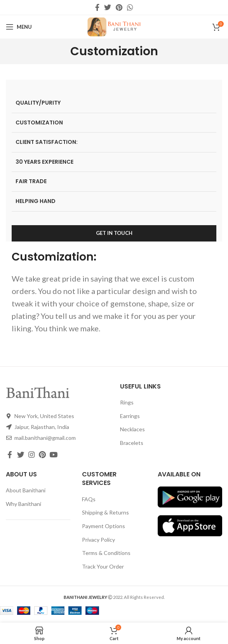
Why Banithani (23, 504)
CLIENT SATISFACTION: (47, 142)
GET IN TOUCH (114, 233)
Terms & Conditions (106, 553)
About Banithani (26, 490)
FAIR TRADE (31, 181)
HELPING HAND (36, 201)
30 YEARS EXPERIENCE (44, 162)
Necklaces (132, 429)
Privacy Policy (98, 540)
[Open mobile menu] (19, 27)
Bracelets (132, 443)
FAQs (89, 499)
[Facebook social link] (97, 7)
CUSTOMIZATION (39, 122)
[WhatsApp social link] (130, 7)
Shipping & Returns (105, 512)
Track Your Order (103, 566)
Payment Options (104, 526)
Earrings (130, 416)
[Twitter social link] (108, 7)
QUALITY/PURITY (38, 103)
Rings (127, 402)
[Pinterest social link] (119, 7)
